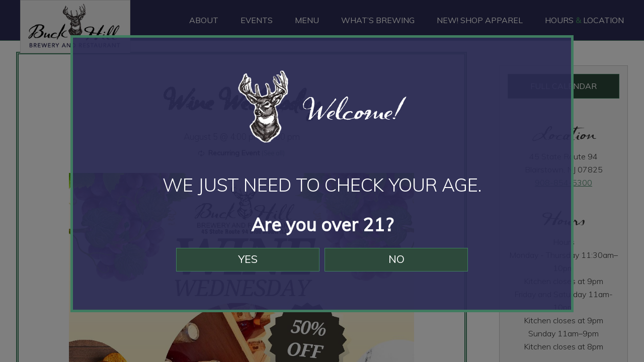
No (401, 265)
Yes (243, 265)
